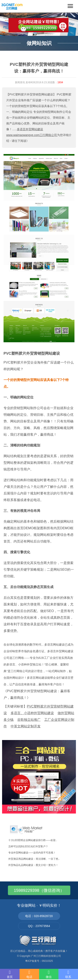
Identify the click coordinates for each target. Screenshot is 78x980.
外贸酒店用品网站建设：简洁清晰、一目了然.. (34, 859)
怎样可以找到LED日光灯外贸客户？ (28, 846)
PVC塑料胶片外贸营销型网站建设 (32, 353)
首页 (10, 974)
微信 (49, 974)
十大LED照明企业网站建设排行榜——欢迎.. (33, 840)
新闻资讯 (20, 82)
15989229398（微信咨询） (39, 890)
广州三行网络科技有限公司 (46, 956)
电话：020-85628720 (39, 916)
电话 (29, 974)
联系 (68, 974)
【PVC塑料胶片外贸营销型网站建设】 (31, 94)
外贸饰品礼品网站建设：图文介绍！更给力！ (33, 865)
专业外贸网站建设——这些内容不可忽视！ (32, 853)
